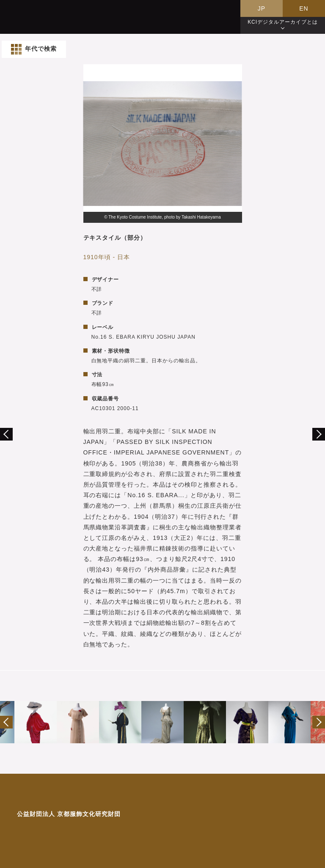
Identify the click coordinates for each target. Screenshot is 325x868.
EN (304, 8)
